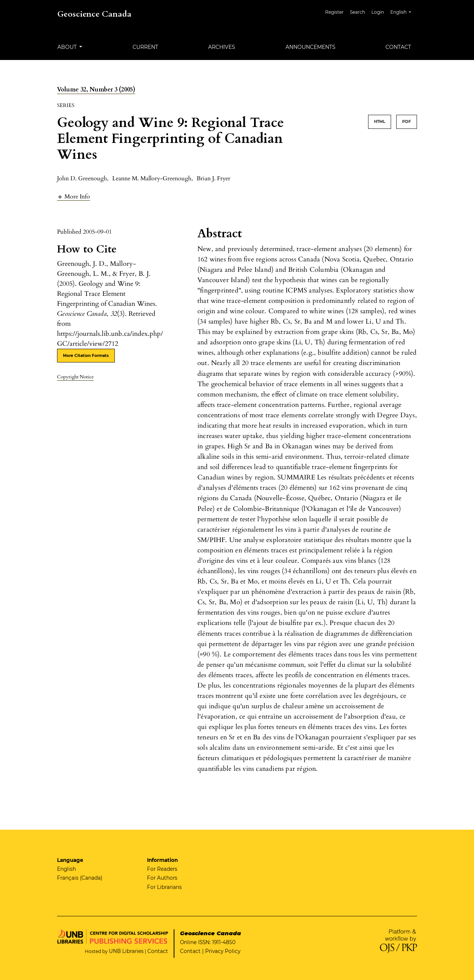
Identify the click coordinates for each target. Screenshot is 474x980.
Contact (398, 47)
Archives (222, 47)
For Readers (162, 869)
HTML (380, 122)
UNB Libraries (126, 951)
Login (378, 12)
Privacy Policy (223, 951)
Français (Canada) (80, 878)
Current (145, 47)
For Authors (162, 878)
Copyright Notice (75, 377)
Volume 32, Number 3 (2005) (96, 90)
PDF (407, 122)
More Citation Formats (86, 356)
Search (358, 12)
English (403, 11)
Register (334, 12)
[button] (74, 196)
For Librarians (164, 887)
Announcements (311, 47)
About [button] (68, 47)
